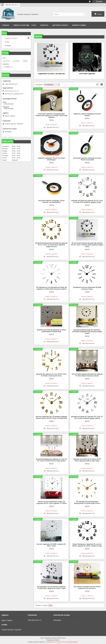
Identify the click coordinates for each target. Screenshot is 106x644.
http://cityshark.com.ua (12, 91)
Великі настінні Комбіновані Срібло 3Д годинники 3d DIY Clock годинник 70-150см (51, 502)
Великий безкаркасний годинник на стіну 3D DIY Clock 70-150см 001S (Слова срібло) (51, 460)
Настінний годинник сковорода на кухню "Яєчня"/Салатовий (87, 159)
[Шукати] (84, 14)
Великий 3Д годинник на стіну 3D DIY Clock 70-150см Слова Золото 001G (51, 375)
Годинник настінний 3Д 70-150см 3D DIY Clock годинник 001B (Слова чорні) (87, 460)
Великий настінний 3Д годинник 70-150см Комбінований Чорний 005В (51, 331)
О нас (34, 25)
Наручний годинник (87, 74)
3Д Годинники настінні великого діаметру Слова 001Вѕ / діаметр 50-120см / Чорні (51, 587)
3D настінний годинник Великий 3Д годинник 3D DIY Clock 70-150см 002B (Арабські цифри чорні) (87, 245)
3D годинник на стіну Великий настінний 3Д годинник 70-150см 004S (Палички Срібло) (51, 288)
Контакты (44, 25)
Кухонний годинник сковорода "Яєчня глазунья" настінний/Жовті (51, 201)
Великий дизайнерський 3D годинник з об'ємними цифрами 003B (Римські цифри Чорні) (87, 332)
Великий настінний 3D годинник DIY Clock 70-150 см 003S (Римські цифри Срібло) (87, 417)
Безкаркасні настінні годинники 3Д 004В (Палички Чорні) (87, 288)
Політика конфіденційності (70, 642)
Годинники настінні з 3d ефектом (51, 74)
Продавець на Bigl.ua (53, 640)
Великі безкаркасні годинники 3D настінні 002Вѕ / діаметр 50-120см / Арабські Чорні (87, 545)
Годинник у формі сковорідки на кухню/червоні (87, 115)
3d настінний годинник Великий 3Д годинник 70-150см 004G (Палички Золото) (87, 375)
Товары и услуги (20, 25)
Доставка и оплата (60, 25)
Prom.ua (63, 638)
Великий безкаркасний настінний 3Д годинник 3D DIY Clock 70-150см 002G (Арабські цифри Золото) (51, 245)
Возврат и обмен (79, 25)
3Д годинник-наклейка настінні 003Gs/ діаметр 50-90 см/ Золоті (87, 587)
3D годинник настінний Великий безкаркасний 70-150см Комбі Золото (87, 502)
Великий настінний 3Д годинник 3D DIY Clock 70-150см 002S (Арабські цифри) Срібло (87, 201)
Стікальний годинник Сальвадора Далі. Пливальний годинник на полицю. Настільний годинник (51, 116)
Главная (6, 25)
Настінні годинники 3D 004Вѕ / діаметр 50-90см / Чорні (51, 545)
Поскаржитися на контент (54, 642)
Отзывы (8, 45)
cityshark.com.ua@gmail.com (14, 94)
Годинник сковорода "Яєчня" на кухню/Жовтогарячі (51, 159)
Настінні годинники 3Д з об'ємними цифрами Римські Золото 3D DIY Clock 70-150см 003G (51, 417)
